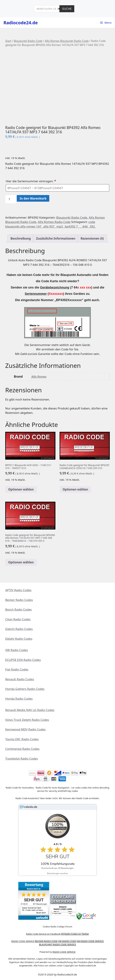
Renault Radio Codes (20, 679)
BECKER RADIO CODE (46, 941)
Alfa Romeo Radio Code (54, 222)
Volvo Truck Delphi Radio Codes (27, 720)
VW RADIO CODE (67, 941)
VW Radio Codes (17, 650)
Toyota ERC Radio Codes (22, 739)
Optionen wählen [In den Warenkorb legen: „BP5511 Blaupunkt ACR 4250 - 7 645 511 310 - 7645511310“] (21, 489)
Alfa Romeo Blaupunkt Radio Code (67, 41)
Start (8, 41)
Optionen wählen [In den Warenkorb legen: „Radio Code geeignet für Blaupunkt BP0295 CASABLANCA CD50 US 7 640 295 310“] (75, 489)
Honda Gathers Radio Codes (25, 689)
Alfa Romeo (39, 376)
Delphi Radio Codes (19, 639)
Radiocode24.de (21, 23)
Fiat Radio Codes (17, 669)
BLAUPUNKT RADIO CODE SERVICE (57, 945)
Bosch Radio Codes (18, 609)
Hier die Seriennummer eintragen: (31, 181)
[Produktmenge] (11, 199)
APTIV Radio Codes (18, 590)
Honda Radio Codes (19, 699)
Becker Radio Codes (19, 600)
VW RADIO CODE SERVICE (90, 941)
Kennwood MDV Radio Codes (25, 729)
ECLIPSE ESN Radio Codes (23, 660)
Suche (67, 9)
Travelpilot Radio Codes (21, 759)
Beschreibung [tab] (21, 238)
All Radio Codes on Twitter (75, 934)
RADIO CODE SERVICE (23, 941)
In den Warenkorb (33, 198)
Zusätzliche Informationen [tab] (56, 238)
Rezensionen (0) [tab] (92, 238)
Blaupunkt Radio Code (28, 41)
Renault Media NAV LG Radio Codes (30, 710)
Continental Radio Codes (22, 749)
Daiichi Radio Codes (19, 629)
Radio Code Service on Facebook (43, 934)
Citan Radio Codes (18, 619)
